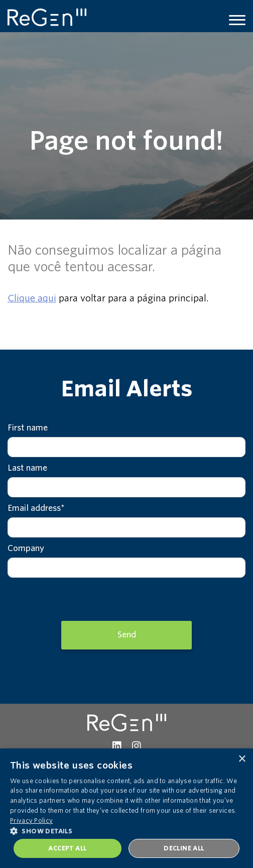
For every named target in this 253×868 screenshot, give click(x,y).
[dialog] (126, 808)
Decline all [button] (184, 848)
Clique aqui (32, 298)
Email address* (36, 508)
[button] (126, 830)
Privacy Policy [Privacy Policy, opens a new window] (31, 821)
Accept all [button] (67, 848)
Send (127, 635)
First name (28, 428)
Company (26, 548)
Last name (27, 468)
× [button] (242, 759)
